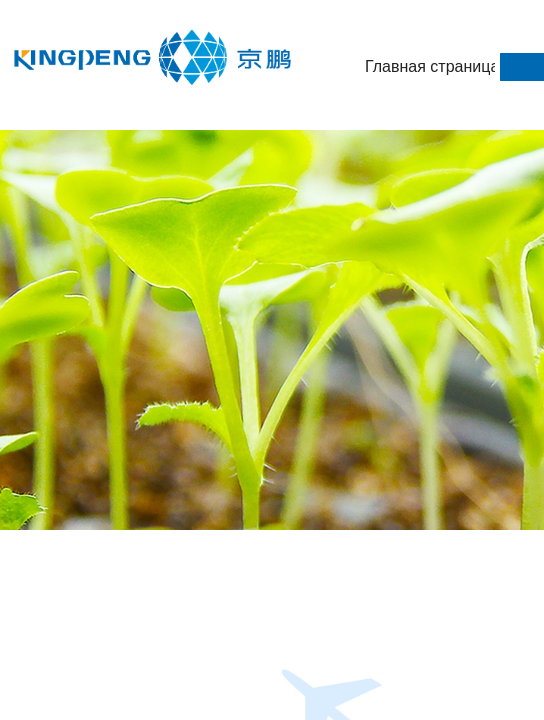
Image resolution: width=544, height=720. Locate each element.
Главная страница (430, 66)
